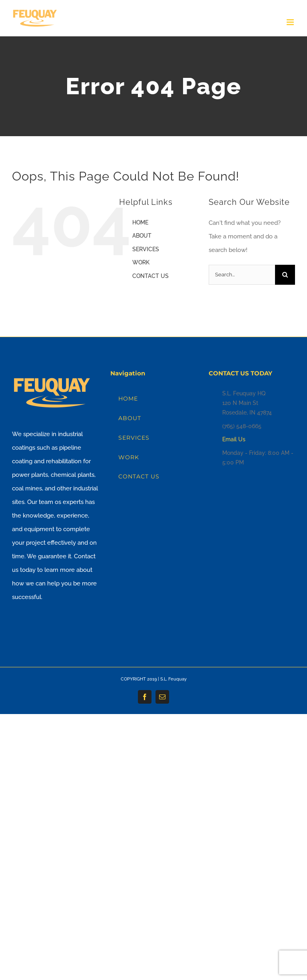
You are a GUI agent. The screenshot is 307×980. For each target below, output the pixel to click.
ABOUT (142, 236)
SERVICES (146, 249)
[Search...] (242, 275)
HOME (140, 222)
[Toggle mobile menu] (291, 22)
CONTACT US (151, 276)
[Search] (285, 275)
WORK (141, 262)
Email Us (234, 439)
